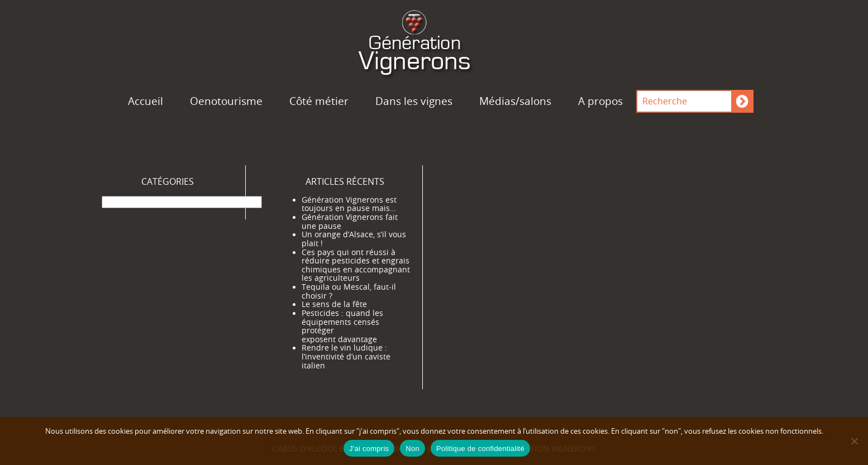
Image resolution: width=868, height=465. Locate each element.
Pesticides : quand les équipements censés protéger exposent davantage (342, 326)
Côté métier (319, 101)
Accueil (146, 101)
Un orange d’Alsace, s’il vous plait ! (354, 239)
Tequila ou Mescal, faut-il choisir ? (349, 291)
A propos (600, 101)
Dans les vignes (414, 101)
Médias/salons (515, 101)
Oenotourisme (226, 101)
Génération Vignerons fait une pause (350, 222)
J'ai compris (369, 449)
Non (412, 449)
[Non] (854, 441)
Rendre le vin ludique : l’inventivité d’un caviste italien (346, 356)
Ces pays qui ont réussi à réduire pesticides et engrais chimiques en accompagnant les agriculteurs (356, 265)
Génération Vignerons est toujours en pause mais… (349, 204)
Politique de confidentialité (480, 449)
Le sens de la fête (334, 304)
